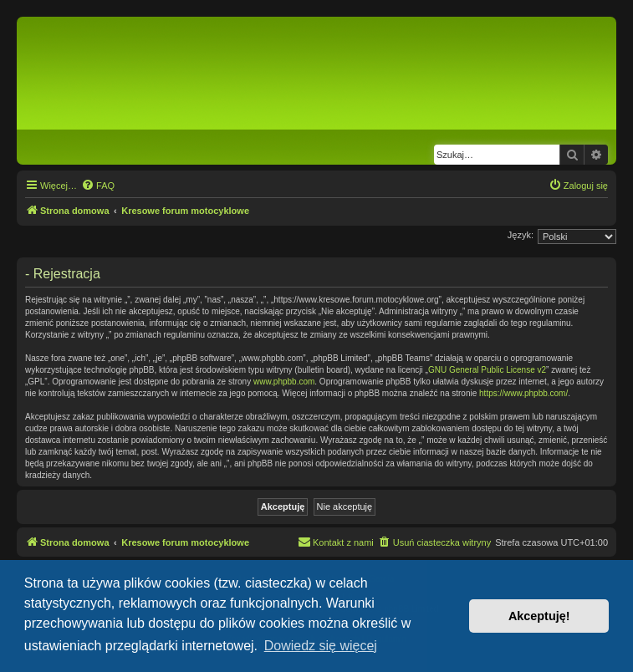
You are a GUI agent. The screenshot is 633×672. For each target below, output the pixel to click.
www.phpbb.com (284, 382)
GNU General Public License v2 (487, 370)
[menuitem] (98, 186)
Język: (521, 235)
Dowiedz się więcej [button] (321, 646)
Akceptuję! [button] (539, 616)
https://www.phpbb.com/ (523, 393)
